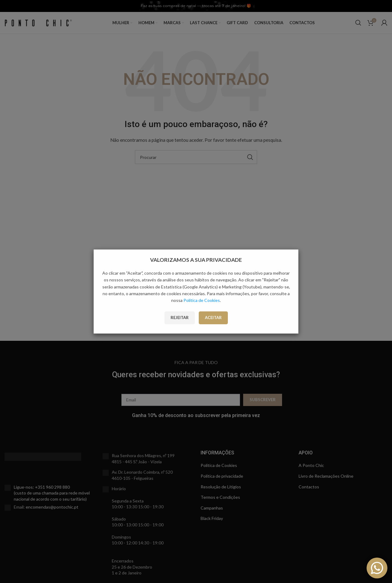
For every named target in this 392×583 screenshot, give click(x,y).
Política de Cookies (202, 300)
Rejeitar (180, 318)
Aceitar (213, 318)
